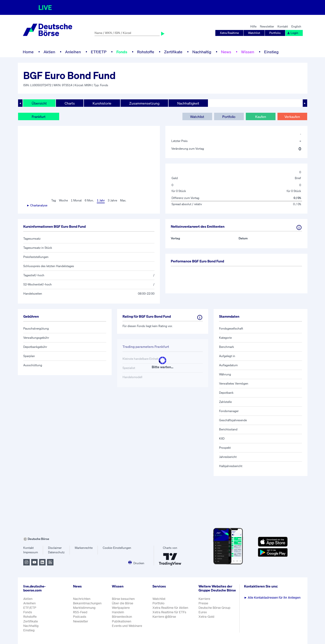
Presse (203, 603)
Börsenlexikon (122, 617)
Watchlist (254, 33)
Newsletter (267, 26)
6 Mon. (89, 200)
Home (28, 52)
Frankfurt (39, 117)
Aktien (49, 52)
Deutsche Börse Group (214, 608)
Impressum (31, 552)
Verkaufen (292, 117)
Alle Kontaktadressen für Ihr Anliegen (272, 598)
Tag (54, 200)
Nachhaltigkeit (188, 103)
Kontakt (283, 26)
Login (293, 33)
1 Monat (76, 200)
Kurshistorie (102, 103)
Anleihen (73, 52)
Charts (70, 103)
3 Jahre (112, 200)
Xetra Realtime (229, 33)
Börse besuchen (123, 599)
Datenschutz (56, 552)
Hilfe (253, 26)
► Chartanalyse (37, 205)
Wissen (248, 52)
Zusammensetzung (144, 103)
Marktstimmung (84, 608)
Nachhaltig (202, 52)
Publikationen (122, 621)
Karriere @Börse (164, 617)
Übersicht (39, 103)
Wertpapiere (121, 608)
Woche (63, 200)
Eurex (203, 612)
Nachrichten (82, 599)
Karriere (204, 599)
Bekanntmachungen (87, 603)
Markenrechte (84, 548)
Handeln (118, 612)
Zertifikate (173, 52)
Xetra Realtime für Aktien (170, 608)
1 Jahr (101, 200)
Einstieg (271, 52)
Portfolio (275, 33)
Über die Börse (123, 603)
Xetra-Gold (206, 617)
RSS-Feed (80, 612)
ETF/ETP (99, 52)
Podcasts (80, 617)
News (226, 52)
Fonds (122, 52)
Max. (123, 200)
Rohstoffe (146, 52)
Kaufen (261, 117)
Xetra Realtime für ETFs (169, 612)
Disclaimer (55, 548)
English (296, 26)
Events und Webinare (127, 626)
